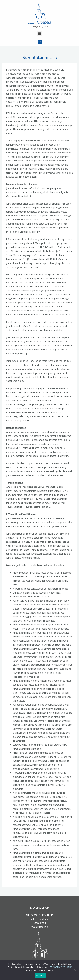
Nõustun (40, 975)
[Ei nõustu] (75, 970)
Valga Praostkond (40, 919)
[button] (39, 33)
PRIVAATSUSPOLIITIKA (61, 967)
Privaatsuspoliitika (39, 927)
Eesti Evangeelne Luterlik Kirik (39, 915)
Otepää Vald (40, 923)
